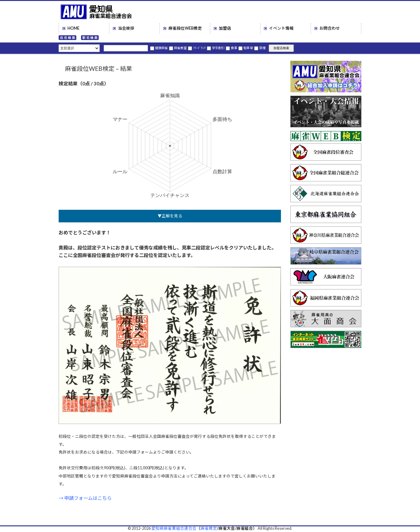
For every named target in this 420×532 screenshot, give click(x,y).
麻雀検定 (209, 528)
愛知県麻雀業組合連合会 (174, 528)
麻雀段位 (185, 28)
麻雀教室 (178, 48)
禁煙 (260, 48)
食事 (231, 48)
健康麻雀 (159, 48)
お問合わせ (330, 28)
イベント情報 (281, 28)
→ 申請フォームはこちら (85, 498)
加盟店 (225, 28)
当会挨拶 (126, 28)
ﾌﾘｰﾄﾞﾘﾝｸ (197, 48)
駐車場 (246, 48)
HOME (73, 28)
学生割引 (216, 48)
